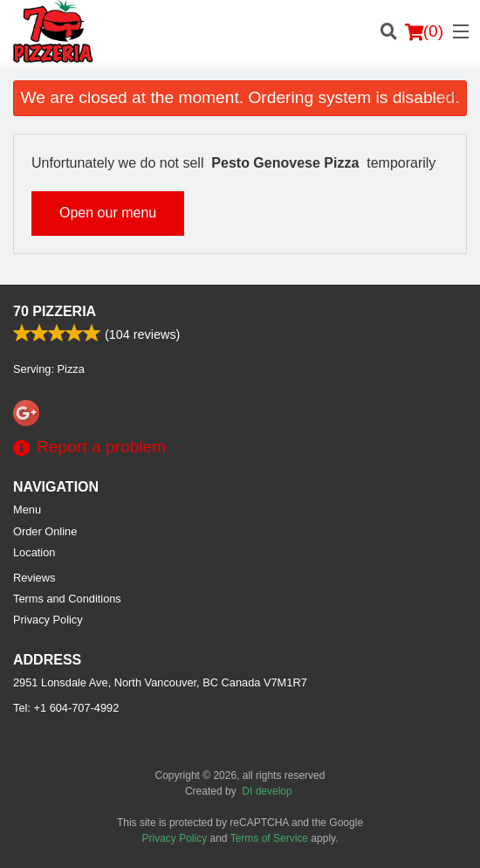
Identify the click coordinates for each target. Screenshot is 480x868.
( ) (424, 31)
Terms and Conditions (67, 599)
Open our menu (108, 213)
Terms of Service (269, 838)
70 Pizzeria (55, 311)
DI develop (267, 791)
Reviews (34, 578)
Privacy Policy (48, 620)
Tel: (66, 708)
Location (34, 552)
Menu (27, 510)
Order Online (45, 531)
